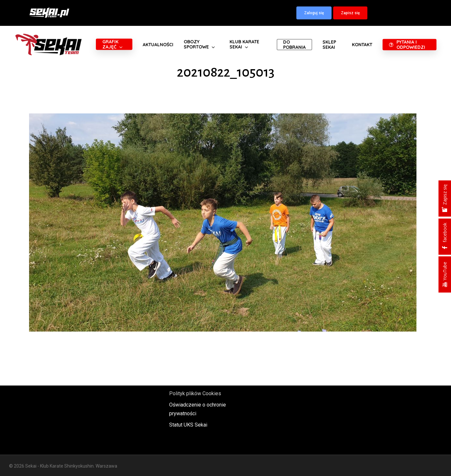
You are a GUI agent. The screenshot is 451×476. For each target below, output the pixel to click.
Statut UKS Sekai (188, 425)
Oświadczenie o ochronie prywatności (198, 409)
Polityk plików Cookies (195, 393)
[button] (314, 13)
